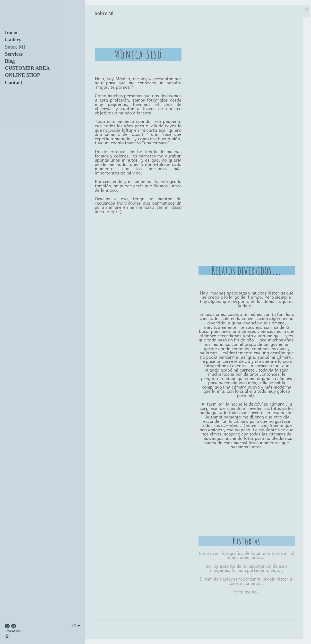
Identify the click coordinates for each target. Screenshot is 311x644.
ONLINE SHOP (22, 75)
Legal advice (13, 631)
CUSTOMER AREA (27, 68)
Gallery (13, 40)
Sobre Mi (15, 47)
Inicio (11, 33)
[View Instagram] (7, 626)
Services (14, 54)
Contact (13, 82)
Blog (10, 61)
